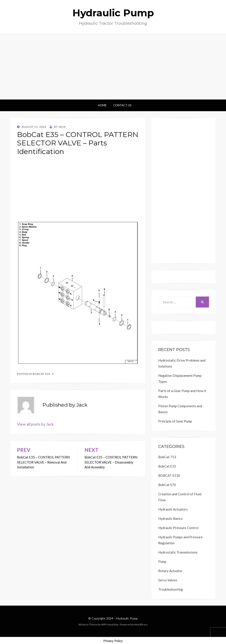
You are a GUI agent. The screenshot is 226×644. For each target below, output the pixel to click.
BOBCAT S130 (169, 475)
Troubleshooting (171, 589)
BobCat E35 (42, 374)
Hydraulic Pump (113, 13)
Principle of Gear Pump (175, 421)
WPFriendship (110, 624)
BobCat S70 (167, 485)
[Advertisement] (113, 66)
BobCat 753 (167, 457)
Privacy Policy (113, 641)
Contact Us (122, 105)
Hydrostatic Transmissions (178, 552)
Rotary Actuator (170, 571)
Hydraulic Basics (170, 518)
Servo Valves (168, 580)
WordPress (141, 624)
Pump (162, 561)
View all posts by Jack (35, 424)
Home (102, 105)
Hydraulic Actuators (173, 509)
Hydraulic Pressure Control (178, 528)
